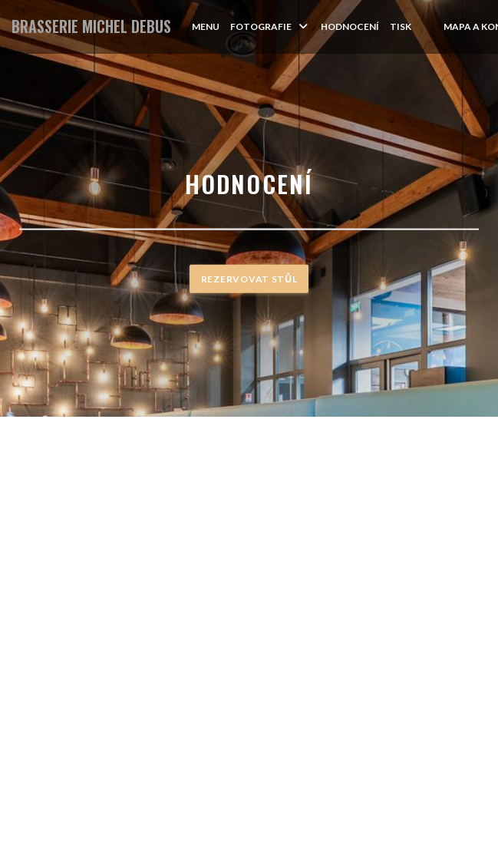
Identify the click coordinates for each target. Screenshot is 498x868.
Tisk (401, 26)
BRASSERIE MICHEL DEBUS (91, 26)
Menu (206, 26)
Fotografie (270, 26)
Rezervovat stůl (249, 279)
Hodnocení (350, 26)
